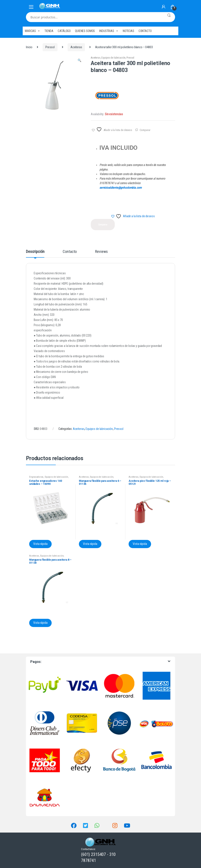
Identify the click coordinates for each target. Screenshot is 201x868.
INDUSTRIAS (109, 31)
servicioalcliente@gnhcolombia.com (120, 188)
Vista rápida (40, 544)
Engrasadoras (36, 477)
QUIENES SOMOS (85, 31)
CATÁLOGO (64, 31)
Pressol (50, 47)
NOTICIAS (128, 31)
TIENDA (49, 31)
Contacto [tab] (70, 252)
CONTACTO (145, 31)
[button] (79, 61)
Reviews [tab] (101, 252)
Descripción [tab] (35, 252)
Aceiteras (76, 47)
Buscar (169, 17)
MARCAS (33, 31)
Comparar (145, 130)
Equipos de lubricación (113, 58)
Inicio (29, 47)
